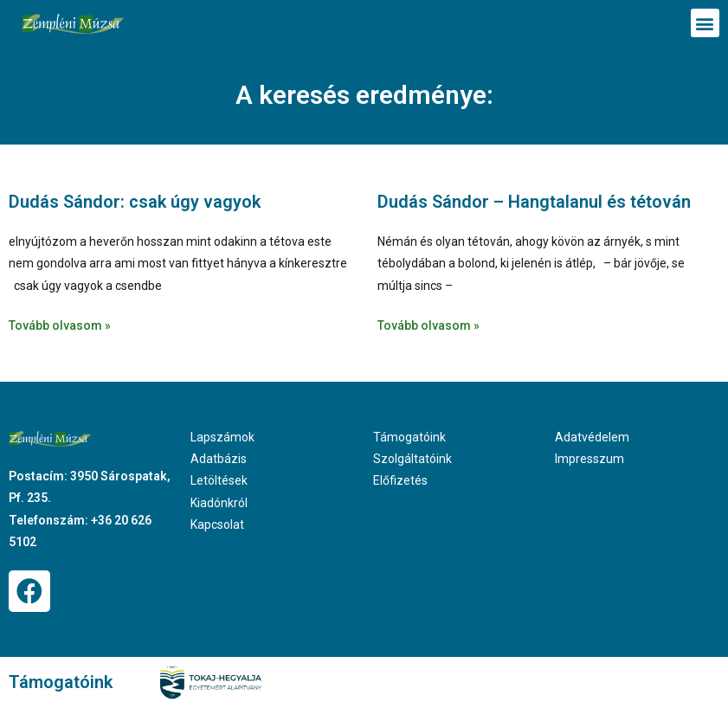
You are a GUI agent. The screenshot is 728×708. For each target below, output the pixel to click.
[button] (705, 23)
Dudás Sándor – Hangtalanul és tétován (534, 202)
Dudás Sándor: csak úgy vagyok (135, 202)
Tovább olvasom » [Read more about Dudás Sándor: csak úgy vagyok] (60, 325)
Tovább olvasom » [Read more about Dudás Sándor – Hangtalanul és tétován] (428, 325)
